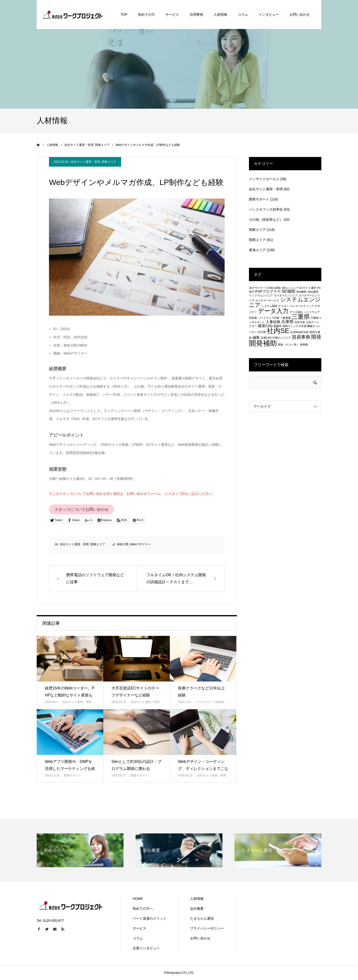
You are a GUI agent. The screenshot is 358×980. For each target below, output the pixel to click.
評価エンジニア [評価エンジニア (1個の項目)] (282, 338)
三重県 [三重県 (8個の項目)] (301, 317)
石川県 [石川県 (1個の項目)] (262, 332)
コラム (138, 938)
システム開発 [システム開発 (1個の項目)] (269, 306)
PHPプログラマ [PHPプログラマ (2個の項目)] (268, 291)
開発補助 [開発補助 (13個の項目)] (263, 343)
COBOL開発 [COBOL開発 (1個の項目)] (274, 288)
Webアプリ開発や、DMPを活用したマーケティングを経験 (70, 769)
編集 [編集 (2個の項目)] (256, 337)
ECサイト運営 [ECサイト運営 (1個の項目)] (308, 288)
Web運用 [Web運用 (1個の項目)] (313, 292)
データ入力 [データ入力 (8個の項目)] (273, 311)
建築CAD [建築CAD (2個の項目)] (265, 326)
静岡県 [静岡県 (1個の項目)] (304, 345)
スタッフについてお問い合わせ (82, 509)
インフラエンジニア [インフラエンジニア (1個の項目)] (261, 295)
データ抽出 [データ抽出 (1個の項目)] (296, 312)
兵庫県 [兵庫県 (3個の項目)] (287, 322)
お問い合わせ (200, 938)
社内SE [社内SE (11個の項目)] (278, 331)
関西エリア (257, 240)
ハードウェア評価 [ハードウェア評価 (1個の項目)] (268, 318)
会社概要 (197, 909)
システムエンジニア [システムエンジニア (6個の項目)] (285, 302)
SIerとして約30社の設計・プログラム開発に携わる (136, 765)
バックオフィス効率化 (210, 702)
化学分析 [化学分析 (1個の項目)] (300, 322)
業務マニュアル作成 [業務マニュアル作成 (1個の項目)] (294, 326)
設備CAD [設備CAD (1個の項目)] (266, 338)
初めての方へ (143, 909)
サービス (139, 928)
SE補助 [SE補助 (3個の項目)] (288, 291)
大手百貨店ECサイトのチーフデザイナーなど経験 (135, 692)
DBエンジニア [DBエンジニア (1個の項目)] (290, 288)
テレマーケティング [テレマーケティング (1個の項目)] (302, 306)
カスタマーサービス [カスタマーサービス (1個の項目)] (267, 300)
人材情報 (197, 899)
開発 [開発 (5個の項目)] (316, 337)
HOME (138, 899)
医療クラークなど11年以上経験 (201, 692)
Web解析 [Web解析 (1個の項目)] (302, 292)
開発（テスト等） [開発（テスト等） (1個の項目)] (289, 345)
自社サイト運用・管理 (86, 162)
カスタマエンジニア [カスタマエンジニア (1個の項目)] (286, 295)
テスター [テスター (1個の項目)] (284, 306)
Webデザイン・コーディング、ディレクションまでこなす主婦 (203, 769)
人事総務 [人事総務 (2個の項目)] (273, 322)
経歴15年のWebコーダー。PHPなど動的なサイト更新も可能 (70, 695)
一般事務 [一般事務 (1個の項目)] (285, 318)
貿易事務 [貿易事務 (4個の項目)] (301, 337)
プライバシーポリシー (207, 928)
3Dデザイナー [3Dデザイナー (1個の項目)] (257, 288)
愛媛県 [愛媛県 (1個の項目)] (278, 326)
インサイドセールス (264, 179)
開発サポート (73, 775)
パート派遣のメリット (150, 918)
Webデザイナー (140, 544)
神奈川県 (123, 544)
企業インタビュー (146, 948)
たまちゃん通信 (202, 918)
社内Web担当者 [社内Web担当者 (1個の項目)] (299, 332)
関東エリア (109, 162)
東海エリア (257, 250)
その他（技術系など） (266, 220)
